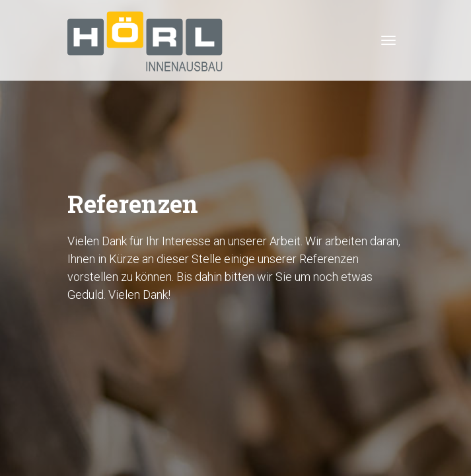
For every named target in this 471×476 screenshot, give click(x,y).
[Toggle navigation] (388, 40)
